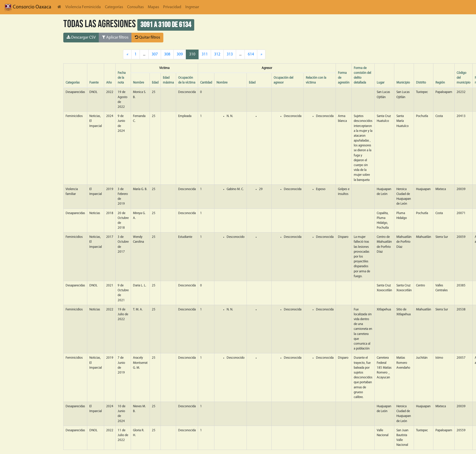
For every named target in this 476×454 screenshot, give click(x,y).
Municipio (403, 83)
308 (167, 54)
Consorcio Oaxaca (28, 7)
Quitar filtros (147, 37)
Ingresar (192, 7)
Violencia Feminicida (83, 7)
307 (155, 54)
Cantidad (206, 83)
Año (109, 83)
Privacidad (172, 7)
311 (205, 54)
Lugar (381, 83)
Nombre (138, 83)
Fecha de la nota (122, 78)
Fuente (94, 83)
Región (440, 83)
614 (251, 54)
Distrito (421, 83)
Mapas (153, 7)
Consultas (135, 7)
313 (230, 54)
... (240, 54)
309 (180, 54)
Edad (155, 83)
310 (192, 54)
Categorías (114, 7)
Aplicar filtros (115, 37)
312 (217, 54)
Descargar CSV (81, 37)
